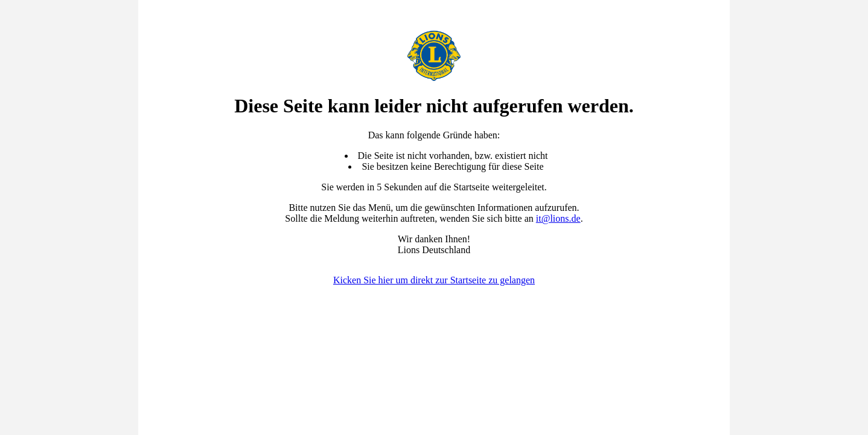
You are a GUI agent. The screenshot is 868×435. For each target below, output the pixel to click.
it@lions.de (558, 218)
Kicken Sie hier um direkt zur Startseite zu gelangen (434, 280)
